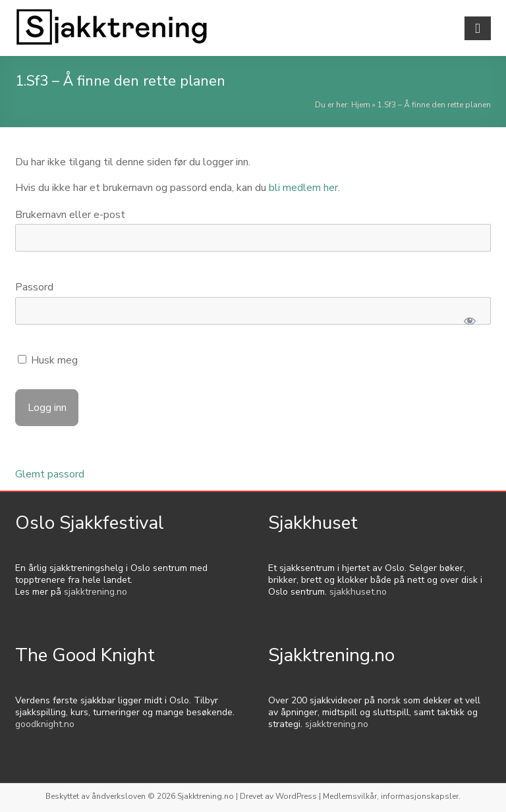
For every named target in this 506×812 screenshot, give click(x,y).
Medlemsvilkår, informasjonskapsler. (392, 796)
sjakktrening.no (96, 592)
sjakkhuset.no (358, 592)
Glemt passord (50, 474)
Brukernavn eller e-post (70, 215)
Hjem (361, 105)
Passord (34, 287)
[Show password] (469, 321)
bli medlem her (303, 188)
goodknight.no (45, 724)
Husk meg (48, 360)
